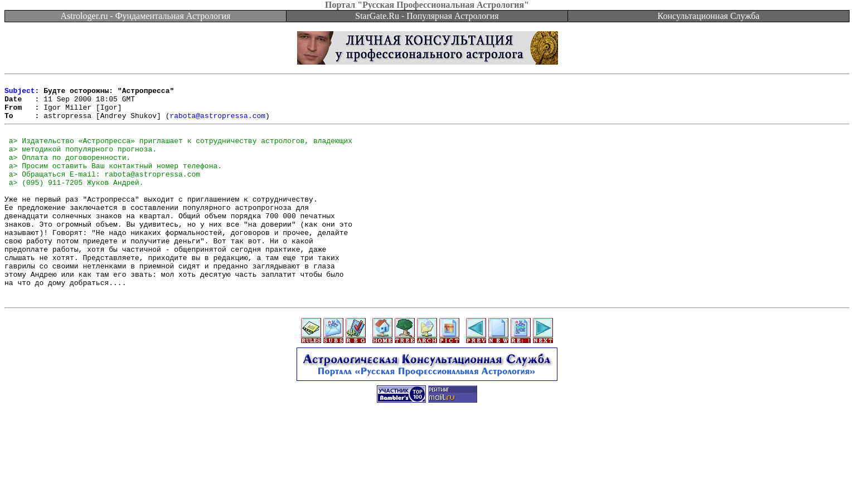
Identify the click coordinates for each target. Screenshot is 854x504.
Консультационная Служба (709, 16)
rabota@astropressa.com (217, 124)
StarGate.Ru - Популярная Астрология (427, 16)
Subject (20, 94)
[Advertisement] (427, 479)
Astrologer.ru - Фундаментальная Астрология (146, 16)
